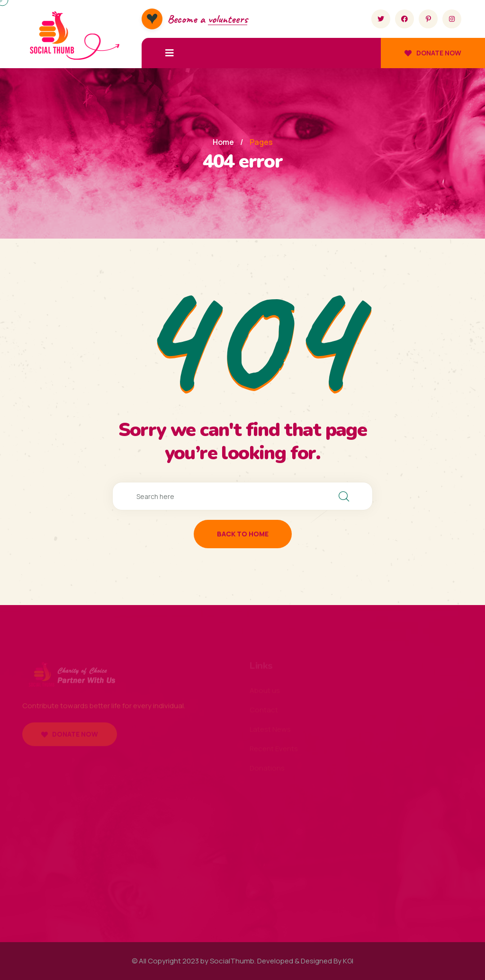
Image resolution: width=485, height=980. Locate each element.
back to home (243, 534)
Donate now (433, 53)
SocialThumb (232, 961)
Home (223, 142)
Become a (207, 19)
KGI (348, 961)
